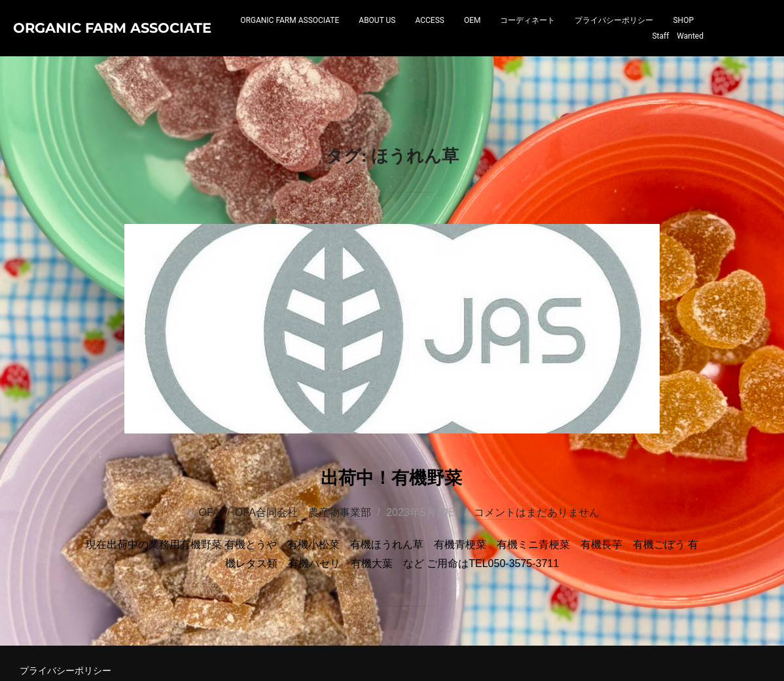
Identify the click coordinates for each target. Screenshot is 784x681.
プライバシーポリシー (654, 35)
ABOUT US (418, 35)
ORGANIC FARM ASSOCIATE (330, 35)
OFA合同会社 (266, 569)
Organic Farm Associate (84, 42)
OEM (512, 35)
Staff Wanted (678, 50)
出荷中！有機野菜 (391, 531)
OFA (209, 569)
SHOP (622, 50)
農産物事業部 (340, 569)
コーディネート (568, 35)
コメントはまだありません (537, 569)
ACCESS (470, 35)
